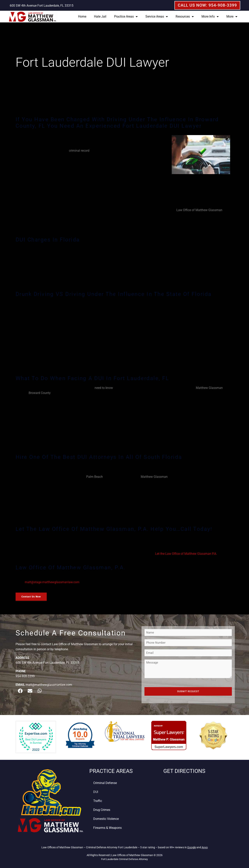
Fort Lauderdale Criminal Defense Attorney (124, 859)
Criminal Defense (105, 783)
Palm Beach (95, 477)
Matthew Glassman (209, 388)
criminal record (79, 151)
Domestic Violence (106, 819)
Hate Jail (100, 16)
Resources (185, 17)
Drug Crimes (102, 810)
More (232, 17)
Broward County (40, 393)
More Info (210, 17)
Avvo (205, 847)
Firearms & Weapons (107, 828)
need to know (104, 388)
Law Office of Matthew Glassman (199, 210)
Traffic (98, 801)
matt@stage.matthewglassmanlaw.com (52, 582)
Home (82, 16)
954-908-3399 (25, 676)
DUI (96, 792)
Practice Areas (126, 17)
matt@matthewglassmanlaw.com (49, 685)
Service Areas (157, 17)
